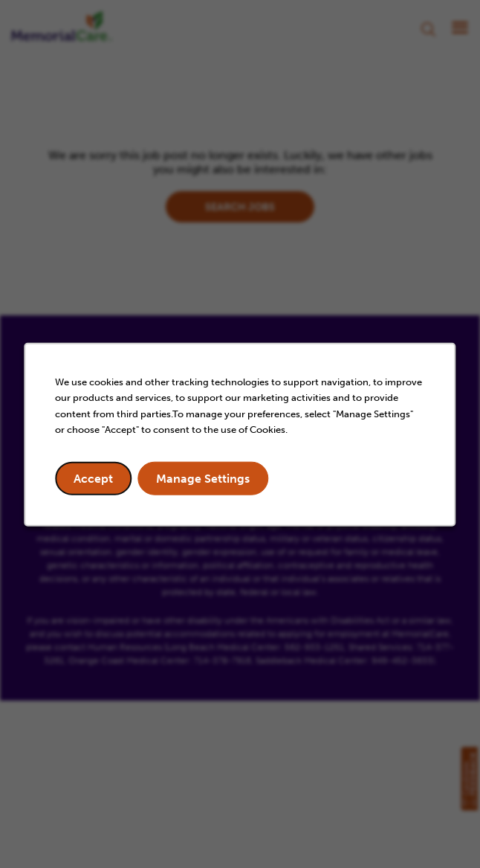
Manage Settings (203, 478)
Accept (93, 478)
